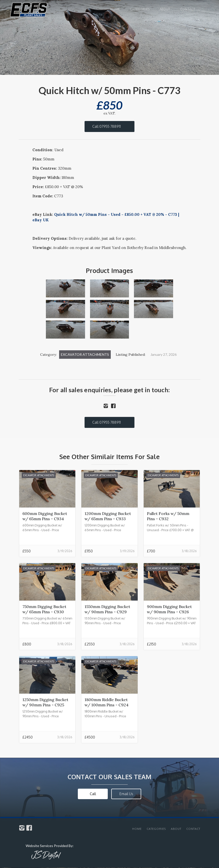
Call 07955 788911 (107, 126)
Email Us (126, 794)
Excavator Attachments (85, 354)
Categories (140, 9)
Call (93, 794)
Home (115, 9)
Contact (188, 9)
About (165, 9)
